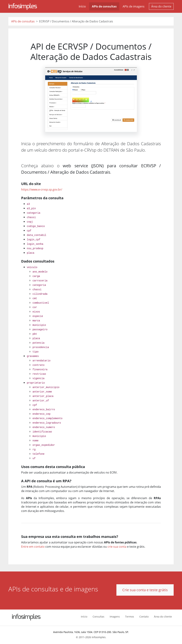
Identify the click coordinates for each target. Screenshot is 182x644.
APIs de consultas (104, 6)
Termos (130, 617)
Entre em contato (33, 547)
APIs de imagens (134, 6)
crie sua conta (117, 547)
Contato (144, 617)
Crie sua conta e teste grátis (145, 590)
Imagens (115, 617)
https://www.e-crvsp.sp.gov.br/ (42, 189)
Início (82, 6)
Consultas (98, 617)
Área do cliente (161, 6)
